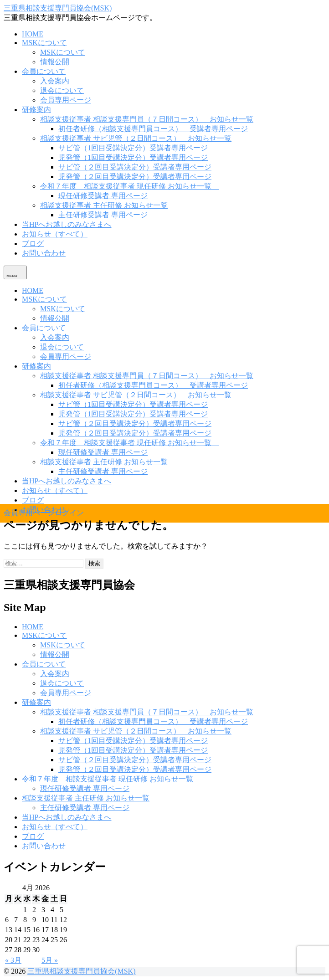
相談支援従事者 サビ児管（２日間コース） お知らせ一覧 (136, 138)
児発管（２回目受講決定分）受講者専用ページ (135, 177)
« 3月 (13, 960)
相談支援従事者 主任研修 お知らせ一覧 (104, 205)
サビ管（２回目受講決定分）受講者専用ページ (135, 167)
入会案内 (55, 81)
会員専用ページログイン (44, 513)
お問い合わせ (44, 253)
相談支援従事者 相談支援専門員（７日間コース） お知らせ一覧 (147, 119)
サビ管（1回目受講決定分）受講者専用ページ (133, 148)
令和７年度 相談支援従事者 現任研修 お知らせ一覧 (129, 186)
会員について (44, 71)
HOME (33, 34)
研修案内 (36, 110)
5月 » (50, 960)
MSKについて (44, 43)
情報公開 (55, 62)
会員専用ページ (66, 100)
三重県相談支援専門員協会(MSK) (58, 8)
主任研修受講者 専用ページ (103, 215)
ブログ (33, 244)
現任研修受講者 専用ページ (103, 196)
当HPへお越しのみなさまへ (67, 224)
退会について (62, 90)
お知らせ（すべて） (55, 234)
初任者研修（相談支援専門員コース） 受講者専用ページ (153, 129)
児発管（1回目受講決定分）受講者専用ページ (133, 157)
